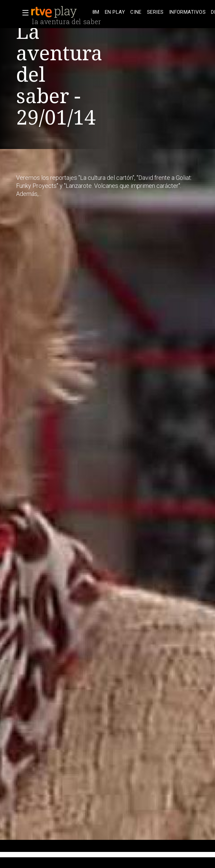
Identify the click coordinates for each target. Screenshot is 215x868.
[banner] (60, 12)
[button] (23, 13)
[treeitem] (96, 12)
